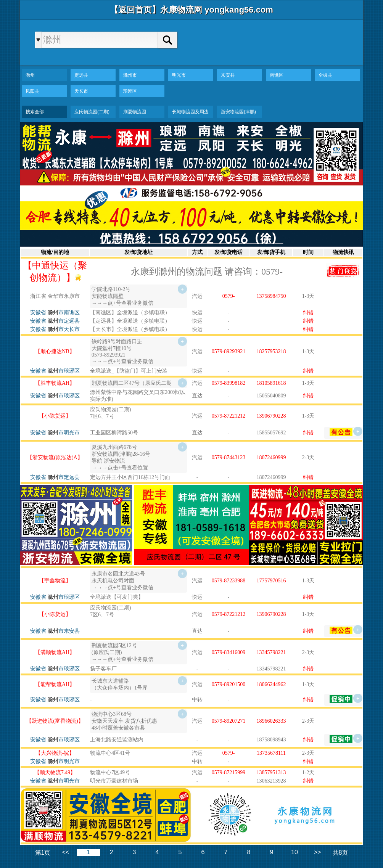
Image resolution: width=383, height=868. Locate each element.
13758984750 (271, 296)
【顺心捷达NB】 (55, 351)
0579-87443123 (229, 457)
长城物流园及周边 (190, 112)
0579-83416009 (229, 652)
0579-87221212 (229, 416)
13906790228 (271, 416)
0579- (229, 296)
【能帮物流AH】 (55, 684)
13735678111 (271, 753)
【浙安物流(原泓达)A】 (55, 457)
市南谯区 (64, 313)
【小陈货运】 (55, 416)
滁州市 (130, 75)
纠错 (308, 313)
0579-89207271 (229, 721)
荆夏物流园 (135, 112)
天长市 (81, 91)
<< (66, 852)
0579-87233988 (229, 581)
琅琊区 (130, 91)
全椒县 (325, 75)
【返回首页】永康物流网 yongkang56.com (191, 10)
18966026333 (271, 721)
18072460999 (271, 457)
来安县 (228, 75)
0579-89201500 (229, 684)
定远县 (81, 75)
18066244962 (271, 684)
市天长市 (64, 329)
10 (294, 852)
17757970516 (271, 581)
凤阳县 (32, 91)
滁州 (30, 75)
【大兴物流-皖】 (55, 753)
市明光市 (64, 433)
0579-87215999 (229, 772)
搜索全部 (35, 112)
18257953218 (271, 351)
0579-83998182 (229, 383)
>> (318, 852)
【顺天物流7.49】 (55, 772)
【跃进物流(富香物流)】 (55, 721)
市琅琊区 (64, 371)
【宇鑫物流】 (55, 581)
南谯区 (277, 75)
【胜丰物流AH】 (55, 383)
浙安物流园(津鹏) (238, 112)
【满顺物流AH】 (55, 652)
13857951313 (271, 772)
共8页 (340, 853)
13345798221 (271, 652)
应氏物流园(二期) (92, 112)
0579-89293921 (229, 351)
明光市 (179, 75)
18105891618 (271, 383)
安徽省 (38, 313)
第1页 (43, 853)
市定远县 (64, 321)
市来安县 (64, 631)
